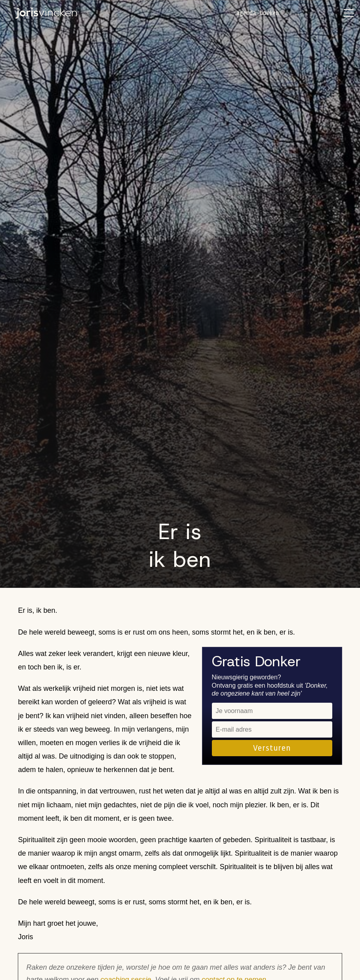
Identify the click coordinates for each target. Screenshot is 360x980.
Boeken (269, 13)
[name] (272, 711)
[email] (272, 729)
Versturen (272, 748)
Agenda (246, 13)
